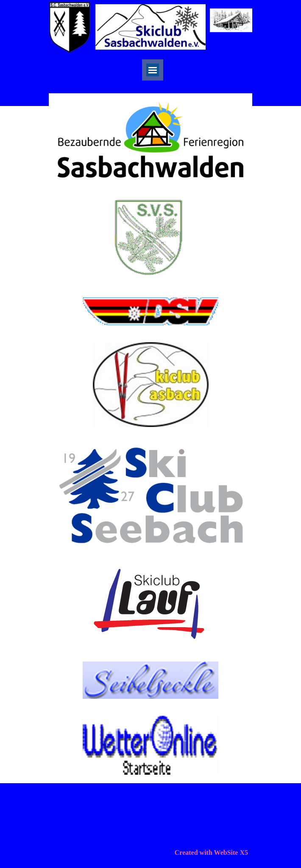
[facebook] (233, 78)
